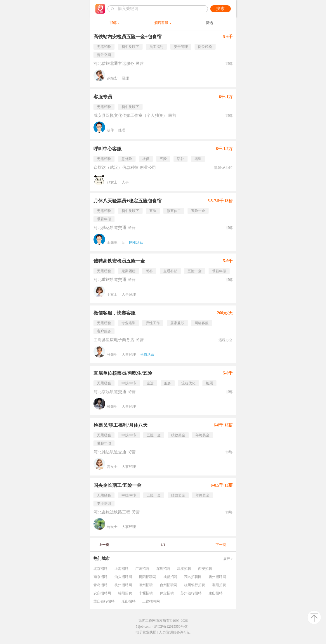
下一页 (221, 545)
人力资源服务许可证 (175, 632)
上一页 (104, 545)
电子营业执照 (146, 632)
